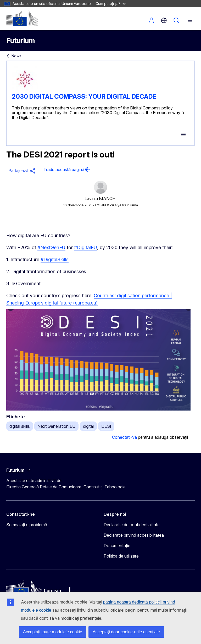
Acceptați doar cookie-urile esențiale (126, 632)
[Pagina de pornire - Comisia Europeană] (22, 18)
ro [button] (164, 20)
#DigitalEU (86, 247)
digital (88, 426)
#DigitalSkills (55, 259)
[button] (23, 171)
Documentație (117, 546)
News (16, 56)
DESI (106, 426)
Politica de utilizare (121, 556)
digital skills (20, 426)
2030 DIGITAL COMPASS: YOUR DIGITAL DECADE (84, 96)
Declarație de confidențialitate (132, 525)
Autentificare (151, 20)
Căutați (176, 20)
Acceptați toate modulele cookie (53, 632)
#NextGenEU (51, 247)
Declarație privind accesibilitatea (134, 535)
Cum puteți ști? (111, 4)
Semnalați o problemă (27, 525)
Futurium (21, 41)
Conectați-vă (124, 437)
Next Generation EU (56, 426)
